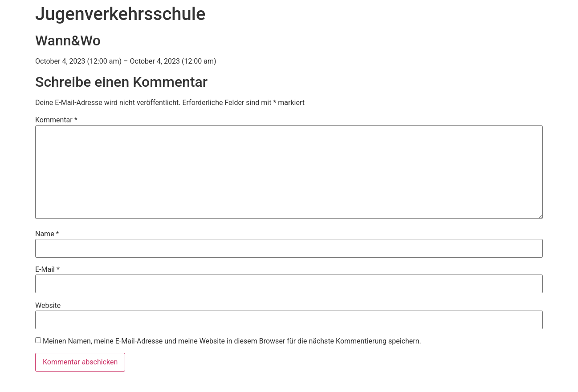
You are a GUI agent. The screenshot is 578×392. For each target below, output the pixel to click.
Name (47, 234)
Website (48, 306)
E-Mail (47, 270)
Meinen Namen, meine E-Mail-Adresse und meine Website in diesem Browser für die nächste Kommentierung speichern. (232, 341)
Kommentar (56, 120)
